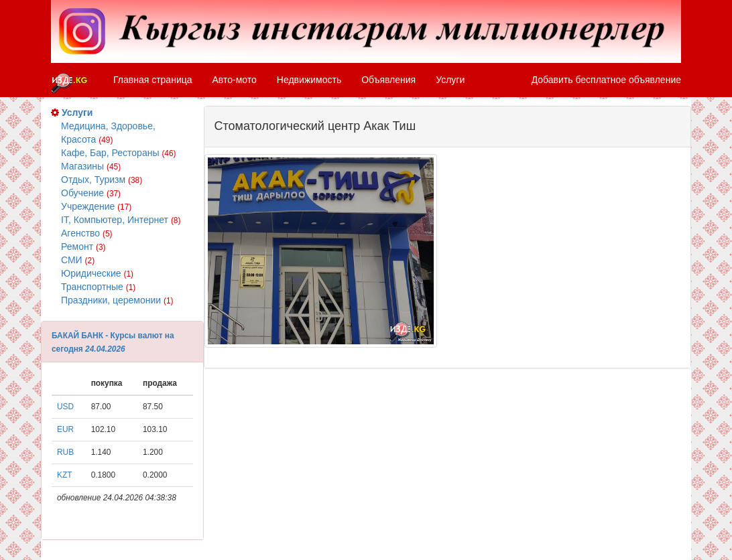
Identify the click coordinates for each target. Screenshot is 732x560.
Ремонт (83, 247)
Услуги (450, 80)
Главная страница (153, 80)
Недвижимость (309, 80)
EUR (65, 429)
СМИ (78, 260)
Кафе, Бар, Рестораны (119, 153)
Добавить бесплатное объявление (606, 80)
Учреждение (96, 206)
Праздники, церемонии (117, 300)
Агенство (87, 233)
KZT (64, 475)
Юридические (97, 273)
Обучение (91, 193)
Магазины (91, 166)
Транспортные (98, 287)
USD (65, 407)
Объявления (388, 80)
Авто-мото (235, 80)
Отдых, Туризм (102, 180)
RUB (65, 452)
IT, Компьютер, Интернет (121, 220)
